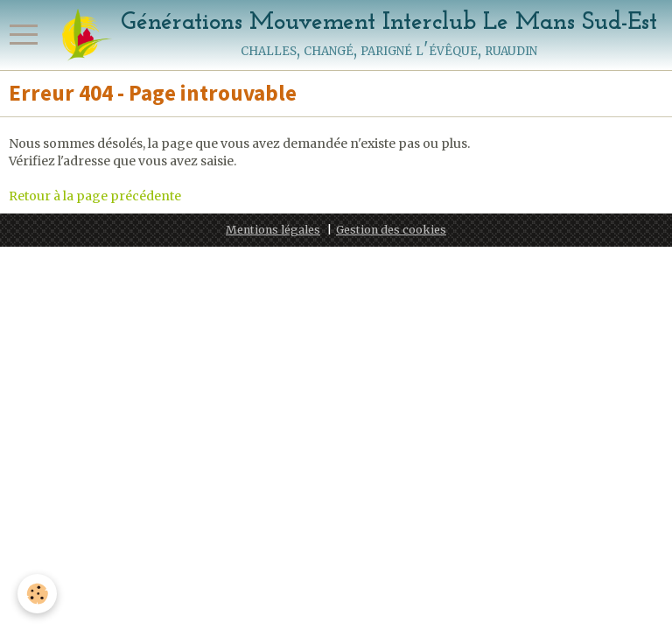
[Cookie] (37, 594)
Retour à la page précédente (95, 196)
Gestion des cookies (391, 230)
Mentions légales (273, 230)
